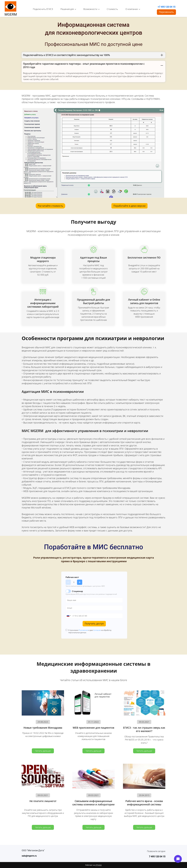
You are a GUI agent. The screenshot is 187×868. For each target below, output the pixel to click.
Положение (83, 630)
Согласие (97, 630)
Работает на (94, 865)
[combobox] (69, 616)
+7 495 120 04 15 (166, 7)
